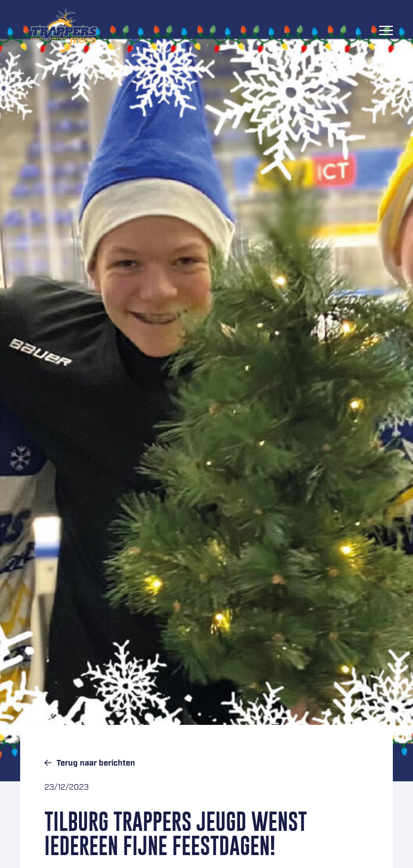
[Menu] (386, 30)
